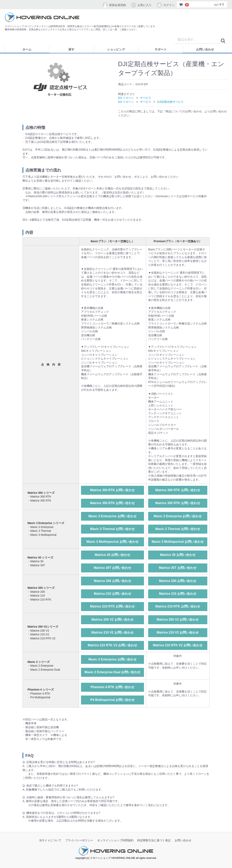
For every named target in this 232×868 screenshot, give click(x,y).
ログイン (165, 5)
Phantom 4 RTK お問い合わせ (113, 687)
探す (71, 49)
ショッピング (116, 49)
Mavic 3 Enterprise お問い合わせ (113, 516)
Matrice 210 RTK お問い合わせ (112, 607)
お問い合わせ (205, 49)
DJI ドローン (126, 98)
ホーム (27, 49)
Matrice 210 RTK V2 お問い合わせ (112, 645)
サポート (161, 49)
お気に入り (141, 5)
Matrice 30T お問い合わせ (113, 568)
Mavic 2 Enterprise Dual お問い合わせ (112, 672)
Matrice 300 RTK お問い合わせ (112, 490)
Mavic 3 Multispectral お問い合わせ (112, 542)
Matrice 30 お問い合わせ (113, 555)
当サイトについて (50, 840)
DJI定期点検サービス (170, 102)
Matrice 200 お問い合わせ (113, 581)
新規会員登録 (114, 5)
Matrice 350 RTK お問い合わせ (112, 503)
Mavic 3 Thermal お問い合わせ (112, 529)
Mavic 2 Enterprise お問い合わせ (113, 659)
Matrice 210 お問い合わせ (113, 594)
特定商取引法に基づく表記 (154, 840)
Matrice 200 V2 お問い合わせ (113, 620)
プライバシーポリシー (79, 840)
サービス (146, 98)
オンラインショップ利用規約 (115, 840)
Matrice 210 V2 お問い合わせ (113, 632)
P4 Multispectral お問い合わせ (112, 700)
